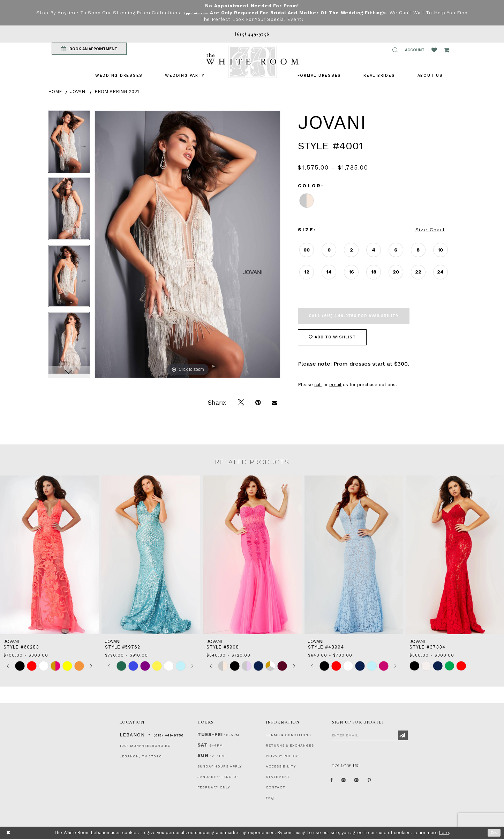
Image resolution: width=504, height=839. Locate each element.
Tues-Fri (210, 735)
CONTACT (276, 787)
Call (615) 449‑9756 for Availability (353, 316)
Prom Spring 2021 (117, 92)
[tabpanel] (69, 144)
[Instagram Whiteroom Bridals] (368, 783)
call (318, 385)
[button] (395, 50)
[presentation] (49, 555)
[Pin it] (258, 403)
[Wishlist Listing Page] (434, 50)
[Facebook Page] (334, 783)
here (444, 833)
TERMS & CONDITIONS (288, 735)
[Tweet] (241, 403)
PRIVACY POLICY (282, 756)
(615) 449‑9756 (168, 735)
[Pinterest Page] (386, 783)
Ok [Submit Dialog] (494, 833)
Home (55, 92)
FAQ (270, 798)
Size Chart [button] (430, 230)
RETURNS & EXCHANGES (290, 745)
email (335, 385)
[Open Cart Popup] (447, 50)
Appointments (202, 13)
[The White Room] (252, 62)
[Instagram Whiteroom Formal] (350, 783)
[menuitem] (119, 76)
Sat (203, 745)
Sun (203, 755)
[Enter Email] (370, 735)
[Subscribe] (403, 735)
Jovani (78, 92)
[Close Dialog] (9, 833)
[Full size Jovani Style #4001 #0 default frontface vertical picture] (188, 244)
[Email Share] (274, 403)
